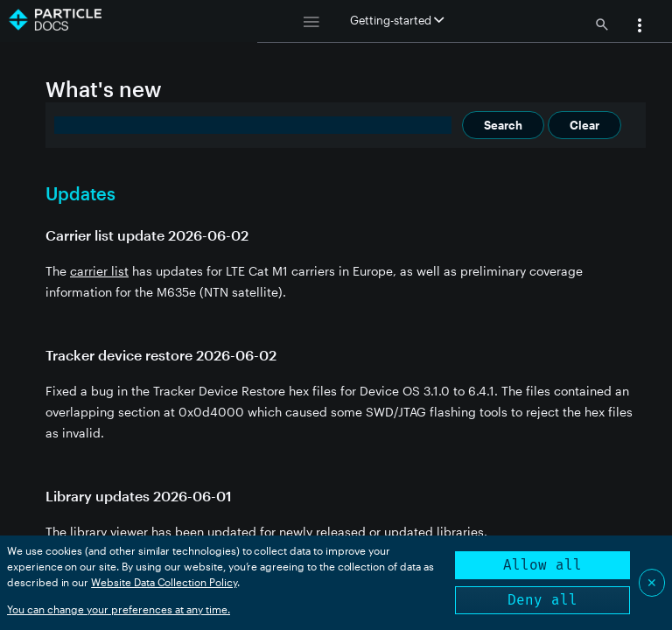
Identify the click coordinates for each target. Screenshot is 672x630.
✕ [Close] (652, 582)
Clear (584, 125)
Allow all (542, 565)
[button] (640, 27)
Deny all (542, 600)
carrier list (99, 271)
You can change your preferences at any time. (119, 609)
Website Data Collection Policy (164, 582)
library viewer (109, 532)
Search (503, 125)
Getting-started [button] (397, 20)
